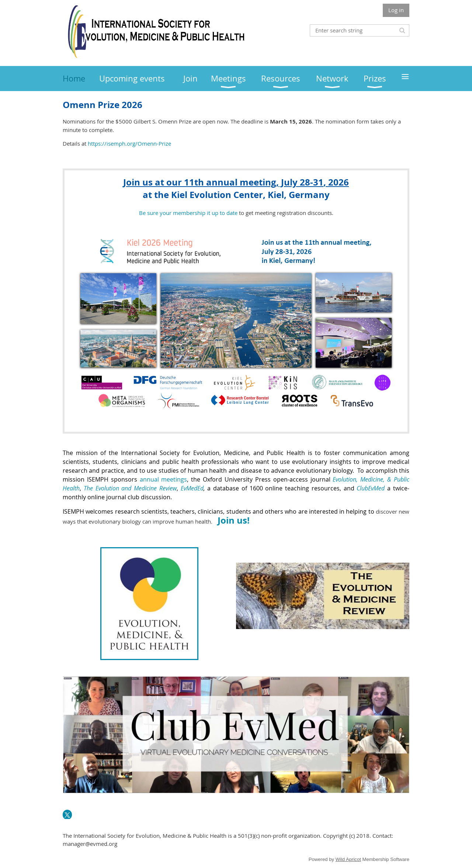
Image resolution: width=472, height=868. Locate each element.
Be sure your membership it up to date (188, 213)
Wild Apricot (348, 859)
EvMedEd (192, 488)
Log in (396, 10)
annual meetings (164, 479)
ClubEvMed (371, 488)
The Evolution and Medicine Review (130, 488)
